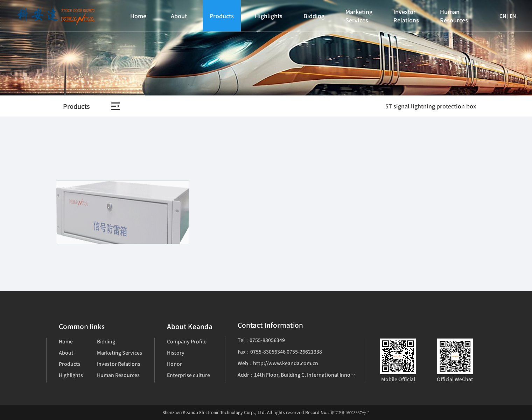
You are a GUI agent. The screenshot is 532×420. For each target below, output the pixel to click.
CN (503, 16)
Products (222, 16)
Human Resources (454, 16)
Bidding (314, 16)
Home (138, 16)
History (176, 353)
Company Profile (187, 341)
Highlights (269, 16)
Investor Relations (406, 16)
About (179, 16)
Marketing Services (359, 16)
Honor (174, 364)
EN (513, 16)
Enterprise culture (188, 375)
